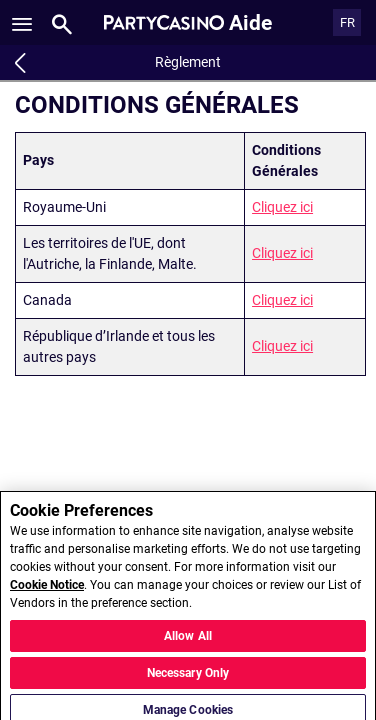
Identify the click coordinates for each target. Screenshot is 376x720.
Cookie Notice (47, 595)
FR (347, 22)
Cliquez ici (282, 207)
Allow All (188, 645)
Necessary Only (188, 682)
